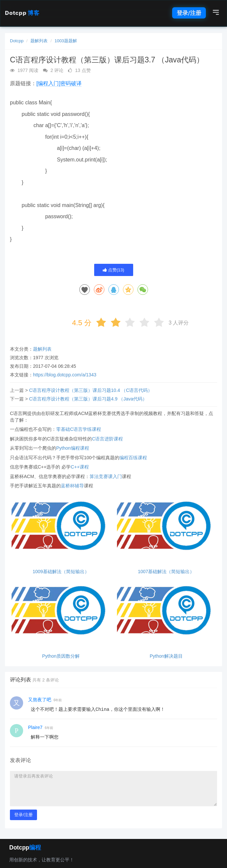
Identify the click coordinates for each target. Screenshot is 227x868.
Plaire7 (35, 727)
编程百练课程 (133, 458)
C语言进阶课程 (107, 439)
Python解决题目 (166, 656)
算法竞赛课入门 (106, 476)
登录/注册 (189, 13)
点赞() (113, 270)
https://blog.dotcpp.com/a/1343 (65, 375)
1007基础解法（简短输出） (166, 572)
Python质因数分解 (61, 656)
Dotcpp (22, 13)
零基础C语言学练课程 (79, 429)
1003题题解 (66, 41)
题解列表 (39, 41)
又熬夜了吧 (40, 700)
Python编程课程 (73, 448)
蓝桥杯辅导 (72, 486)
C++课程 (80, 467)
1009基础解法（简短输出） (61, 572)
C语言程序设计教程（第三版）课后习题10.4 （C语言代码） (91, 390)
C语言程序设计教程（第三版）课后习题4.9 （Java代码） (88, 399)
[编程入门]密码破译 (59, 83)
